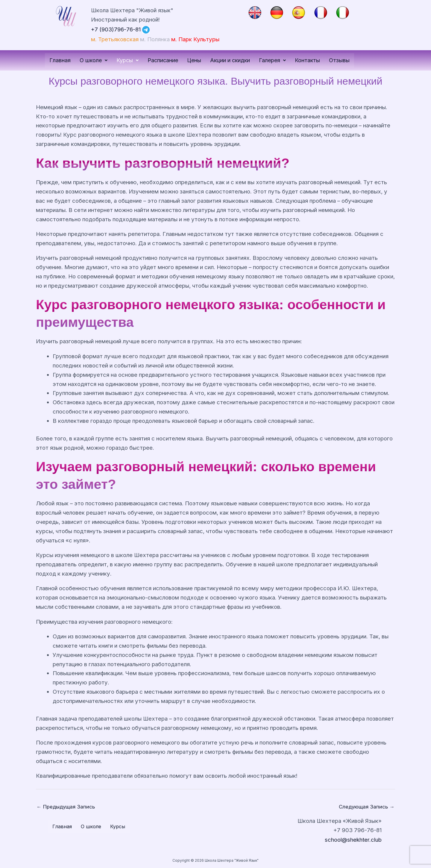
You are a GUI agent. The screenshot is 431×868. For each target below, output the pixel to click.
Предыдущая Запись (66, 807)
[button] (94, 60)
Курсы (128, 60)
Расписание (163, 60)
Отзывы (339, 60)
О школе (94, 60)
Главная (60, 60)
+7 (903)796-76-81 (116, 29)
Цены (194, 60)
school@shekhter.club (353, 839)
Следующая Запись (366, 807)
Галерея (272, 60)
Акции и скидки (230, 60)
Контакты (307, 60)
